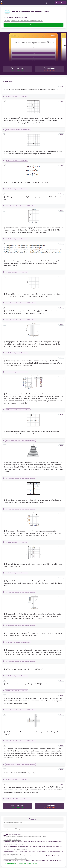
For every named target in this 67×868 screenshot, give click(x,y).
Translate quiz (33, 826)
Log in (51, 3)
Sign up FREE (60, 3)
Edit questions (34, 819)
